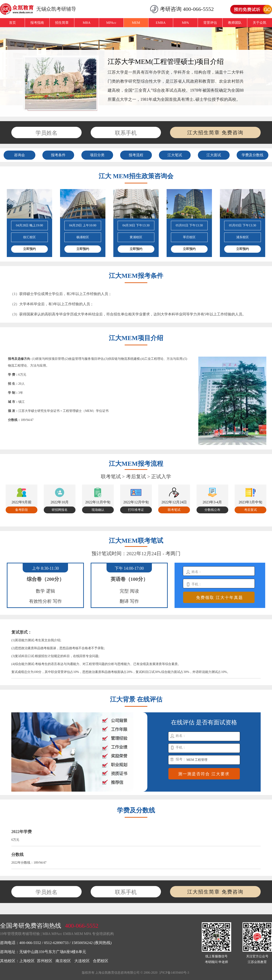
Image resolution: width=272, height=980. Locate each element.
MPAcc (111, 23)
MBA (87, 23)
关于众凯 (260, 23)
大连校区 (82, 961)
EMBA (161, 23)
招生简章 (62, 23)
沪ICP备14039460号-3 (174, 973)
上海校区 (27, 961)
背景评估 (210, 23)
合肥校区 (101, 961)
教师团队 (235, 23)
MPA (185, 23)
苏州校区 (45, 961)
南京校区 (63, 961)
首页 (12, 23)
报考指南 (37, 23)
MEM (136, 23)
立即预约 (29, 249)
